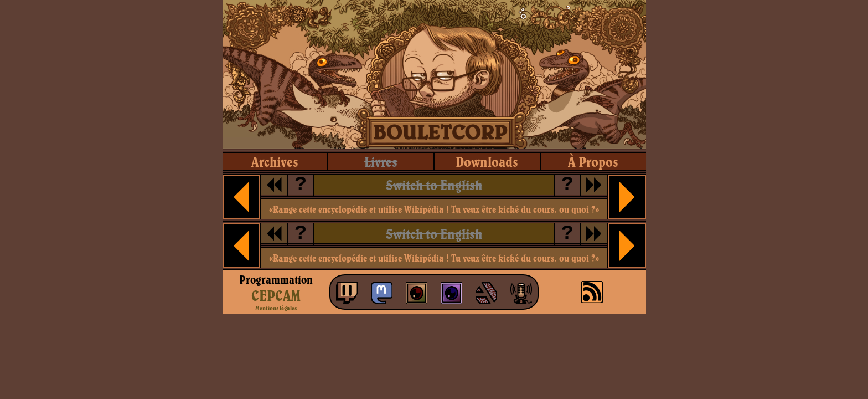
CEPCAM (276, 295)
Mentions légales (276, 308)
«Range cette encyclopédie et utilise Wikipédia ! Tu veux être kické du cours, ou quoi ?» (434, 209)
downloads (487, 162)
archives (275, 162)
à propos (593, 162)
